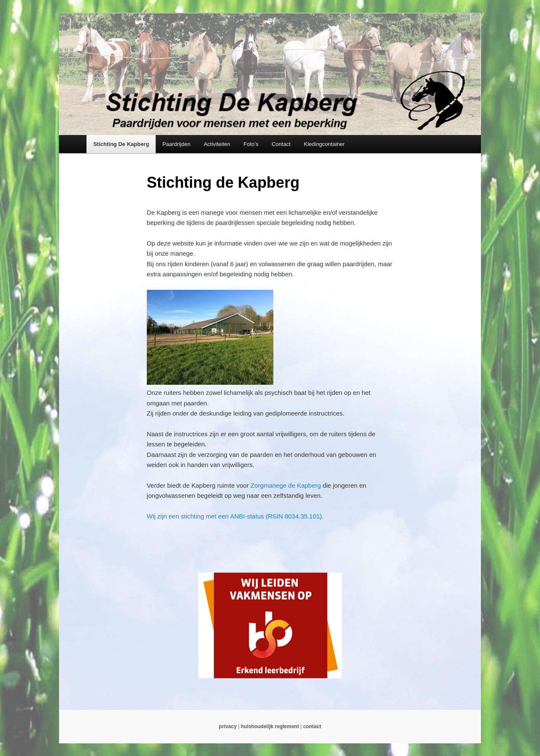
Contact (281, 144)
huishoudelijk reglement (270, 726)
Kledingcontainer (324, 144)
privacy (228, 726)
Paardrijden (177, 144)
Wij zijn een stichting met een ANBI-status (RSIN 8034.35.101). (235, 516)
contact (312, 726)
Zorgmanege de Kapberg (286, 485)
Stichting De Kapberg (121, 144)
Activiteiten (217, 144)
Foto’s (251, 144)
